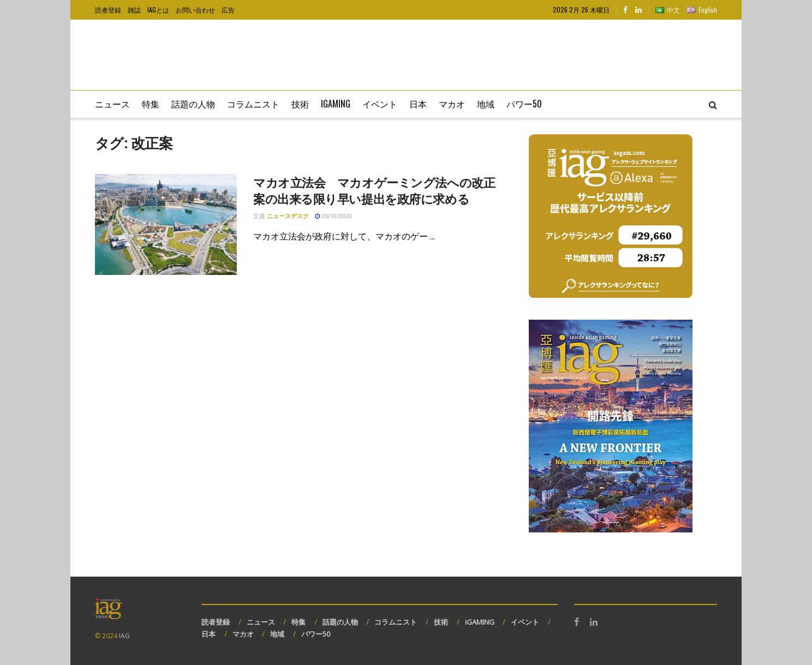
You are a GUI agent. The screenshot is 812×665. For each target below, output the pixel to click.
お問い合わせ (195, 10)
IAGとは (158, 10)
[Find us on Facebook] (625, 10)
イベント (380, 104)
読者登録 (108, 10)
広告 (228, 10)
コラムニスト (253, 104)
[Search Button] (713, 104)
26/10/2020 (333, 216)
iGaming (336, 104)
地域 (486, 104)
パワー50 (524, 104)
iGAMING (480, 622)
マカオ (452, 104)
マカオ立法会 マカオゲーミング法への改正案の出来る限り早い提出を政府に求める (374, 191)
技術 (300, 104)
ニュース (112, 104)
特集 (151, 104)
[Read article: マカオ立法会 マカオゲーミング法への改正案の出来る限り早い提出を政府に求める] (166, 225)
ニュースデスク (288, 216)
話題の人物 (193, 104)
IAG (124, 636)
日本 (418, 104)
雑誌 (134, 10)
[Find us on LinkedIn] (638, 10)
